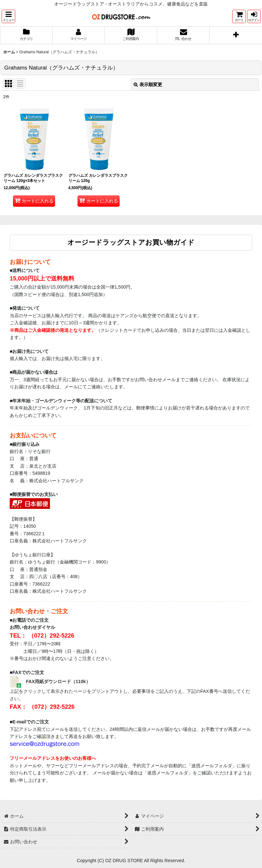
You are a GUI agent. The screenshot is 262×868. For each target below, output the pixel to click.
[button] (8, 16)
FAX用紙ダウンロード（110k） (58, 681)
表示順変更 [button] (148, 84)
